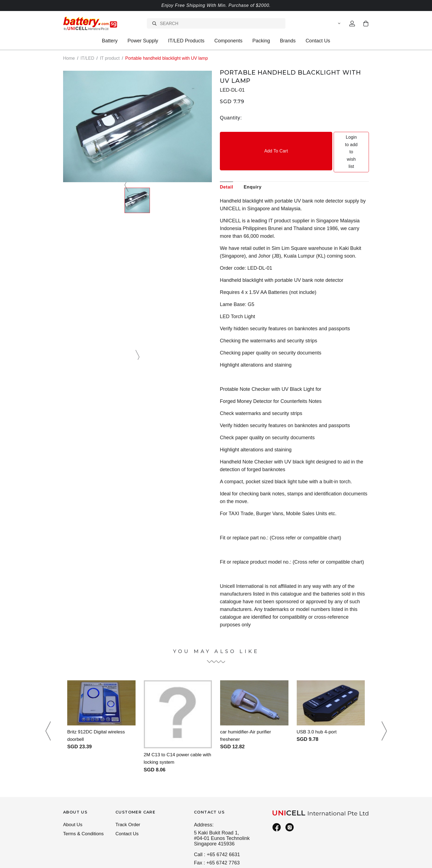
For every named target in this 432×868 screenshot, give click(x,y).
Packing (261, 41)
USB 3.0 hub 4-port (318, 703)
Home (69, 58)
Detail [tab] (226, 158)
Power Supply (143, 41)
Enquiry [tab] (253, 158)
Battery (110, 41)
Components (228, 41)
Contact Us (318, 41)
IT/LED (87, 58)
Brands (288, 41)
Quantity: (231, 118)
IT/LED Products (186, 41)
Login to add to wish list (332, 137)
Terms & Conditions (85, 806)
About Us (73, 796)
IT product (110, 58)
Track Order (129, 796)
